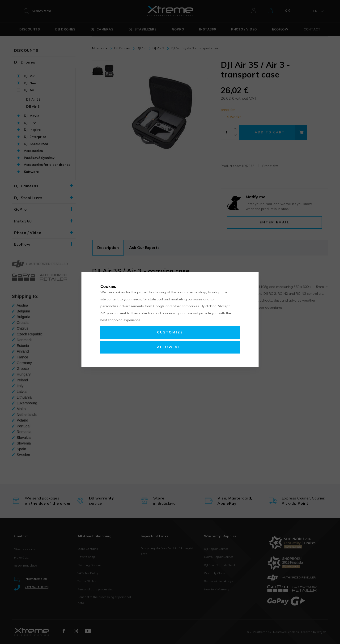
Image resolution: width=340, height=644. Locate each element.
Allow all (170, 347)
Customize (170, 332)
